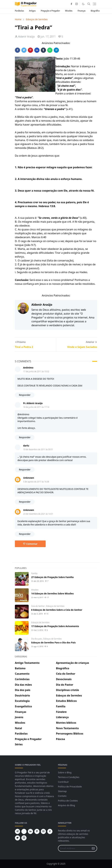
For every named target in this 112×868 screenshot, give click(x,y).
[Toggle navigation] (94, 4)
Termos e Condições (69, 777)
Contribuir (63, 782)
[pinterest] (37, 831)
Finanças (81, 11)
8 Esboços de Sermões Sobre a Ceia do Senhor (57, 610)
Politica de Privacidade (70, 787)
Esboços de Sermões (55, 606)
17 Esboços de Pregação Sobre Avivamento (55, 626)
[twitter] (17, 838)
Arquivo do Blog (66, 805)
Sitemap (62, 791)
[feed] (24, 831)
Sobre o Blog (65, 772)
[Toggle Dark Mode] (83, 4)
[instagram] (77, 4)
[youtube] (43, 831)
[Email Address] (74, 848)
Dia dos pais (37, 639)
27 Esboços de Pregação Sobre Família (52, 577)
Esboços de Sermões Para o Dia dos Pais (53, 643)
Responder (25, 395)
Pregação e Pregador (50, 11)
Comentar (30, 544)
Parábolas (19, 11)
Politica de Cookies (68, 801)
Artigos (32, 11)
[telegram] (17, 831)
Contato (62, 796)
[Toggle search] (89, 4)
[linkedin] (30, 831)
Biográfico (95, 11)
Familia (34, 573)
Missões (69, 11)
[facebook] (71, 4)
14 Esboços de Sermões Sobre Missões (52, 593)
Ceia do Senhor (38, 606)
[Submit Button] (93, 848)
